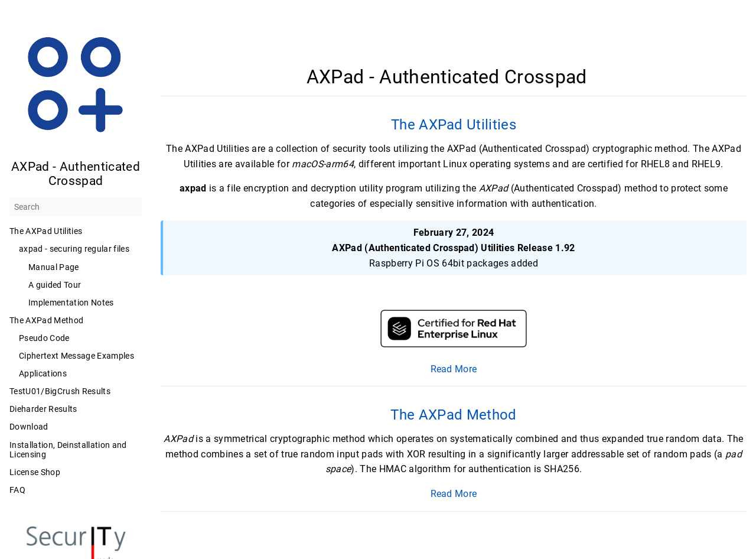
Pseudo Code (44, 338)
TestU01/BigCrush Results (60, 391)
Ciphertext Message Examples (76, 356)
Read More (454, 369)
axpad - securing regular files (74, 249)
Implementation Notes (71, 303)
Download (29, 427)
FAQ (17, 490)
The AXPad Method (46, 320)
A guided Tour (55, 285)
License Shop (35, 472)
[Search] (76, 207)
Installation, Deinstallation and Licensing (68, 450)
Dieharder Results (43, 409)
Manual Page (54, 267)
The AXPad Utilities (46, 231)
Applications (43, 373)
